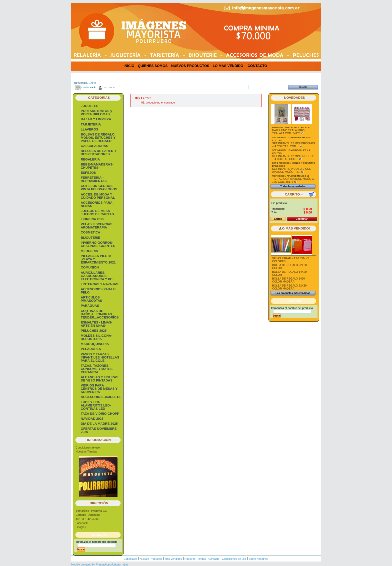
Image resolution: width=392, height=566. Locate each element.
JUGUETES (89, 106)
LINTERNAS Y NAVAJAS (99, 284)
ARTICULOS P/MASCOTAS (91, 299)
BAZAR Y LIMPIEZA (96, 119)
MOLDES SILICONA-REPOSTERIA (96, 337)
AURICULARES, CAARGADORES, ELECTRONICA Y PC (97, 276)
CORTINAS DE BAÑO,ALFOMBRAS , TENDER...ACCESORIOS (100, 314)
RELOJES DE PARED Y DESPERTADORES (98, 152)
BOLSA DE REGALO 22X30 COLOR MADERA (289, 287)
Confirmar (302, 219)
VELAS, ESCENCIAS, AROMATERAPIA (97, 226)
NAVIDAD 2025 (92, 419)
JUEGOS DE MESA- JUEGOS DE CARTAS (97, 212)
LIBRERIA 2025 (92, 219)
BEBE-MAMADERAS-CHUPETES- (97, 166)
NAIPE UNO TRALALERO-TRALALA (291, 127)
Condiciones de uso (88, 447)
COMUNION (90, 267)
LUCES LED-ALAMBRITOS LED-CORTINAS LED (96, 405)
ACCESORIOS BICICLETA (101, 397)
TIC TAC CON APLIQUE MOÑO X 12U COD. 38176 (293, 180)
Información (99, 440)
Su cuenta (109, 87)
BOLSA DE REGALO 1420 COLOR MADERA (289, 280)
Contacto (214, 559)
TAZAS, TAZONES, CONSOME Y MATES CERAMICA (97, 369)
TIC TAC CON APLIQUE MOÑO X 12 (291, 176)
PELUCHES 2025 (94, 331)
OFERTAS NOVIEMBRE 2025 (99, 430)
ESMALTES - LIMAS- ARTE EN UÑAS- (96, 324)
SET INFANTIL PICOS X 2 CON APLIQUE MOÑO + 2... (292, 170)
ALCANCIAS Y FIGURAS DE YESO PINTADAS (99, 379)
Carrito (292, 194)
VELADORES (91, 349)
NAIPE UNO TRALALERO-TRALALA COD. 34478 (289, 132)
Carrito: (85, 87)
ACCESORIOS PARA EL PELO (99, 291)
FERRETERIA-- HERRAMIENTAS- (94, 179)
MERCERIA (89, 251)
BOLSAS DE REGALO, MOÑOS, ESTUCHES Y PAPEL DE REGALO (98, 138)
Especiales (130, 559)
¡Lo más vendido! (294, 228)
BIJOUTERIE (90, 238)
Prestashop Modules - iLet (112, 564)
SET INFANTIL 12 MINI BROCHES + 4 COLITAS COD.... (294, 145)
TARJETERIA (91, 124)
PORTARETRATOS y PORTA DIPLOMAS (96, 112)
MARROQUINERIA (95, 344)
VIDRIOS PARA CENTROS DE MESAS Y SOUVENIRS (99, 389)
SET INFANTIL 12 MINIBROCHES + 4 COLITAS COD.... (293, 157)
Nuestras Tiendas (86, 451)
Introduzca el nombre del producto (97, 542)
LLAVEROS (89, 129)
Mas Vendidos (173, 559)
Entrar (92, 83)
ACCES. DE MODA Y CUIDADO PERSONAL (98, 196)
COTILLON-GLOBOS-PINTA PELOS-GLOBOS (99, 187)
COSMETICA (90, 232)
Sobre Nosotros (258, 559)
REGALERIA (90, 159)
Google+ (81, 527)
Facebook (82, 523)
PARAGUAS (90, 306)
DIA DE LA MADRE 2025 (99, 424)
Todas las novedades (293, 186)
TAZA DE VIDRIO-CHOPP (100, 414)
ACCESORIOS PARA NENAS (96, 204)
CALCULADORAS (94, 146)
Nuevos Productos (151, 559)
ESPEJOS (88, 173)
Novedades (294, 98)
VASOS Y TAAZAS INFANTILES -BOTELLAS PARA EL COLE (100, 357)
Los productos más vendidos (293, 293)
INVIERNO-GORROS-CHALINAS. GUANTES (98, 244)
